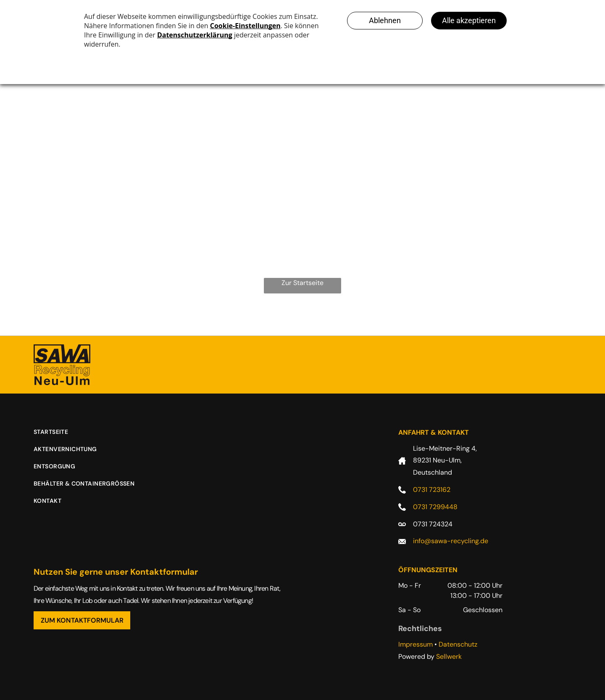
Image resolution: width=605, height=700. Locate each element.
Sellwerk (449, 656)
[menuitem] (57, 436)
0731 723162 (432, 490)
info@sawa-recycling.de (451, 541)
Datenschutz (458, 644)
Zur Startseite (302, 283)
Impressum (416, 644)
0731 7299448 (435, 507)
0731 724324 (433, 524)
